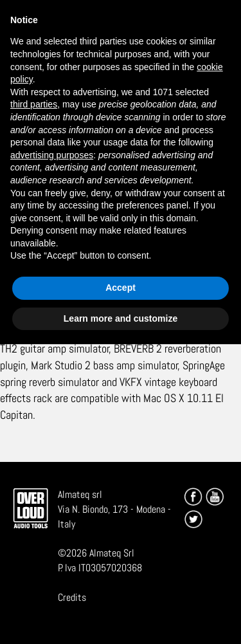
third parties (34, 104)
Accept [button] (121, 288)
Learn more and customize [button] (121, 318)
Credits (72, 597)
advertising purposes (52, 155)
